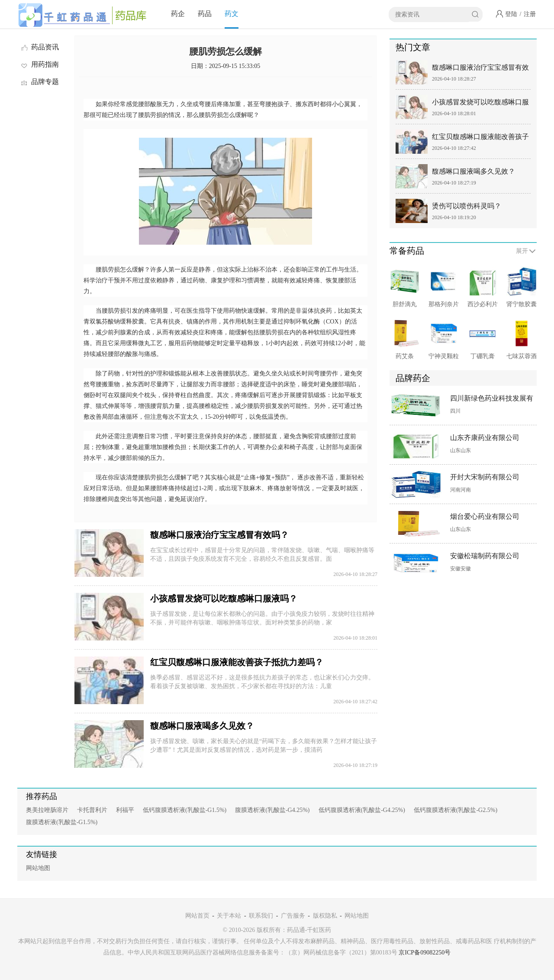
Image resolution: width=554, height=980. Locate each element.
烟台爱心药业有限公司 (485, 516)
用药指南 (39, 64)
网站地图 (38, 868)
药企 (178, 14)
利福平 (125, 810)
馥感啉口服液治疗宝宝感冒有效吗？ (219, 535)
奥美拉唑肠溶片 (47, 810)
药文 (232, 14)
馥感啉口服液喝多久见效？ (202, 726)
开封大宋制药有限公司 (485, 477)
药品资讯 (39, 47)
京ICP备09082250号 (425, 953)
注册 (530, 14)
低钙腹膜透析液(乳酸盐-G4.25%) (362, 810)
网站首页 (197, 916)
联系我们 (261, 916)
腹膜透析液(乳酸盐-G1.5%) (62, 822)
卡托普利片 (92, 810)
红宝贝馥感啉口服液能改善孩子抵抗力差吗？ (237, 662)
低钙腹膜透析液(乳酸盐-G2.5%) (456, 810)
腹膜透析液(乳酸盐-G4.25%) (272, 810)
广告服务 (293, 916)
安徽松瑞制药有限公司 (485, 556)
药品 (205, 14)
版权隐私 (325, 916)
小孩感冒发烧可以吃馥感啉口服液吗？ (224, 598)
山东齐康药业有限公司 (485, 438)
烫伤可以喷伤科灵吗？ (467, 206)
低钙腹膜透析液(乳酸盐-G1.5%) (185, 810)
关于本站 (229, 916)
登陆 (511, 14)
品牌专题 (39, 82)
